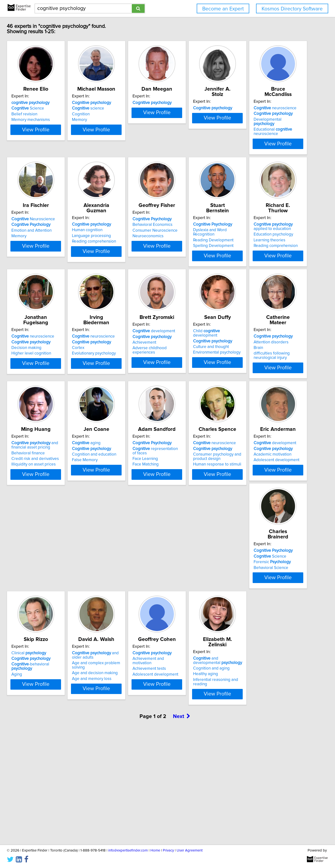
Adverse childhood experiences (56, 453)
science (116, 108)
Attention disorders (190, 441)
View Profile (57, 138)
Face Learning (112, 558)
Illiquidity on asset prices (267, 457)
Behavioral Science (44, 675)
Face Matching (113, 564)
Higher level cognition (192, 342)
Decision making (187, 336)
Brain (177, 447)
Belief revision (40, 114)
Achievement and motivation (271, 663)
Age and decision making (195, 678)
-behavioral (129, 669)
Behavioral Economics (265, 219)
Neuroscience (121, 214)
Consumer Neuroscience (267, 225)
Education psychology (119, 335)
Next (182, 827)
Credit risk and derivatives (269, 451)
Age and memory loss (192, 683)
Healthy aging (39, 784)
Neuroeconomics (260, 231)
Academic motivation (264, 558)
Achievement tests (262, 669)
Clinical (117, 658)
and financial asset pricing (268, 438)
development (48, 436)
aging (41, 547)
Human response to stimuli (196, 568)
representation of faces (130, 552)
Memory (107, 120)
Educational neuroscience (46, 233)
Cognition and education (49, 558)
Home (155, 850)
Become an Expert (223, 9)
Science (43, 108)
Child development (126, 436)
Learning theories (115, 340)
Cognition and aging (45, 779)
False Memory (40, 564)
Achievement (39, 447)
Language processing (192, 225)
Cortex (251, 336)
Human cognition (187, 219)
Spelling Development (47, 342)
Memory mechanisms (46, 120)
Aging (105, 675)
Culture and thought (117, 447)
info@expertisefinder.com (128, 850)
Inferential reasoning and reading (57, 790)
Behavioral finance (262, 446)
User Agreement (190, 850)
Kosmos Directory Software (292, 9)
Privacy (168, 850)
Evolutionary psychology (267, 342)
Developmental (52, 225)
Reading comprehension (194, 231)
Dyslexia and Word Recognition (55, 330)
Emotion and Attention (120, 225)
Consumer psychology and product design (196, 560)
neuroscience (48, 214)
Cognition (108, 114)
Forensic (45, 669)
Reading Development (47, 336)
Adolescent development (268, 564)
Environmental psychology (123, 453)
